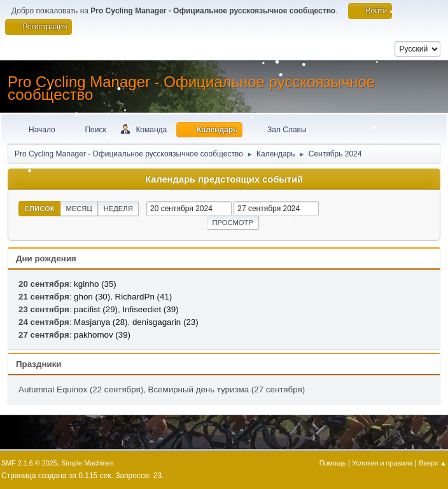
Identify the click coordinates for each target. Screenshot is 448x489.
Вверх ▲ (433, 463)
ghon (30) (92, 297)
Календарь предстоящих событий (224, 179)
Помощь (333, 463)
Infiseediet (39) (150, 309)
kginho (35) (95, 284)
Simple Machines (87, 463)
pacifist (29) (96, 309)
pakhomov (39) (102, 335)
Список (39, 209)
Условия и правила (382, 463)
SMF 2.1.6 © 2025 (29, 463)
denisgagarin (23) (165, 322)
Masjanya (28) (101, 322)
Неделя (118, 209)
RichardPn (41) (144, 297)
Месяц (79, 209)
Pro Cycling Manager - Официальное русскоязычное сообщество (191, 88)
